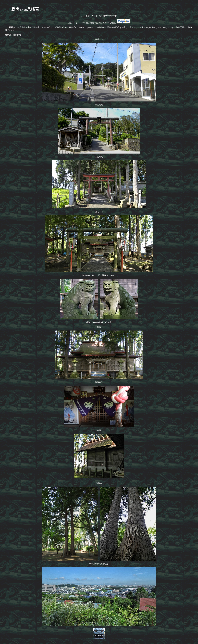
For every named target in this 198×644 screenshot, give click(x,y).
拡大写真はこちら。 (107, 275)
